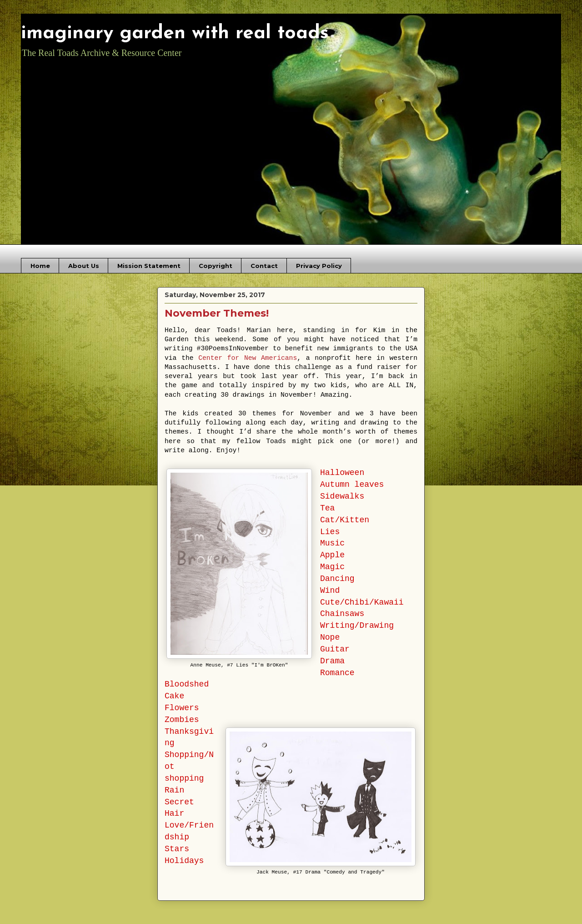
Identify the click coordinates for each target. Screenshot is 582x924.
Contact (264, 266)
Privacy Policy (319, 266)
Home (40, 266)
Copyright (216, 266)
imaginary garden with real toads (175, 33)
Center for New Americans (248, 358)
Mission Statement (149, 266)
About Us (84, 266)
